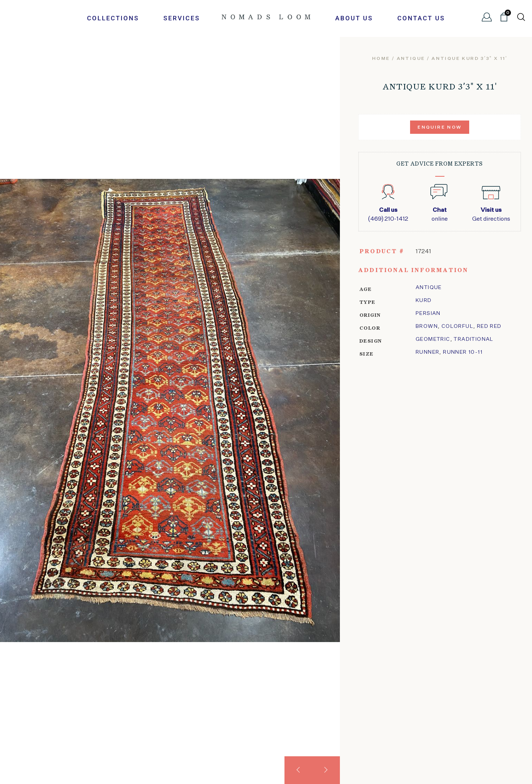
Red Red (489, 326)
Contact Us (421, 18)
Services (182, 18)
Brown (427, 326)
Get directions (491, 214)
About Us (354, 18)
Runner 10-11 (463, 352)
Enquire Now (439, 128)
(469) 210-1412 (388, 214)
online (439, 214)
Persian (428, 313)
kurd (424, 301)
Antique (411, 59)
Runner (427, 352)
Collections (113, 18)
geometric (433, 339)
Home (381, 59)
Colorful (457, 326)
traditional (473, 339)
